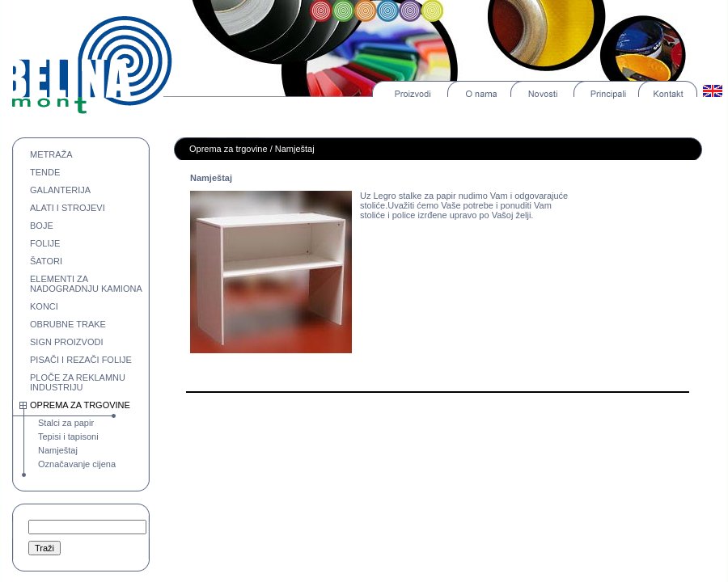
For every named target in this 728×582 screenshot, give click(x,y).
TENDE (45, 172)
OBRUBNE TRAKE (68, 324)
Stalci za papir (66, 423)
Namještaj (58, 450)
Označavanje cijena (77, 464)
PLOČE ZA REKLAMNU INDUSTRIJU (78, 382)
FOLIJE (45, 243)
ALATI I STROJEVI (68, 208)
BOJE (42, 226)
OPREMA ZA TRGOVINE (80, 405)
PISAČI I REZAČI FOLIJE (81, 360)
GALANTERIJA (60, 190)
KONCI (44, 306)
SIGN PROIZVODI (66, 342)
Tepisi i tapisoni (68, 436)
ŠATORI (46, 261)
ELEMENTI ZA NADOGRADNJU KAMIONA (86, 284)
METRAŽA (51, 154)
